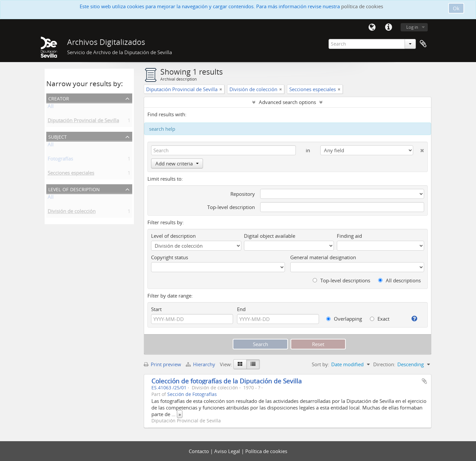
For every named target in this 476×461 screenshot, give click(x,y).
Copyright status (170, 257)
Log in (412, 27)
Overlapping (344, 319)
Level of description (74, 189)
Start (156, 309)
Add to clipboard (424, 381)
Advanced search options (287, 102)
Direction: (384, 364)
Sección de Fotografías (192, 394)
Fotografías (60, 160)
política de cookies (362, 6)
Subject (58, 136)
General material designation (323, 257)
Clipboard (423, 44)
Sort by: (320, 364)
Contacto (199, 451)
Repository (243, 194)
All (51, 107)
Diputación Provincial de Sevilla (83, 122)
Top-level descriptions (341, 280)
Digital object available (270, 236)
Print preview (162, 364)
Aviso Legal (228, 451)
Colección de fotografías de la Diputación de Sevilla (227, 381)
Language (372, 27)
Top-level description (231, 207)
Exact (380, 319)
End (241, 309)
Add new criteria (177, 163)
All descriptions (399, 280)
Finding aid (349, 236)
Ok (456, 8)
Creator (59, 98)
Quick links (388, 27)
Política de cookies (266, 451)
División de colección (72, 212)
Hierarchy (201, 364)
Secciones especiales (71, 174)
